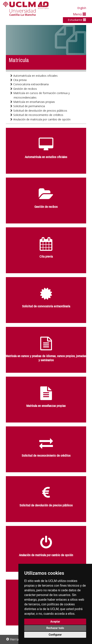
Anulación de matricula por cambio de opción (40, 119)
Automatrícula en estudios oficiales (34, 76)
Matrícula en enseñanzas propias (32, 102)
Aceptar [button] (55, 622)
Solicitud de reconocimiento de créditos (37, 115)
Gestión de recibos (23, 89)
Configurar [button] (55, 635)
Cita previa (18, 80)
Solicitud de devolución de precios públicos (38, 111)
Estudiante (77, 20)
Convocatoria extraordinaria (29, 84)
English (82, 8)
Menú (79, 14)
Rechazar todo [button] (55, 628)
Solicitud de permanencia (27, 106)
